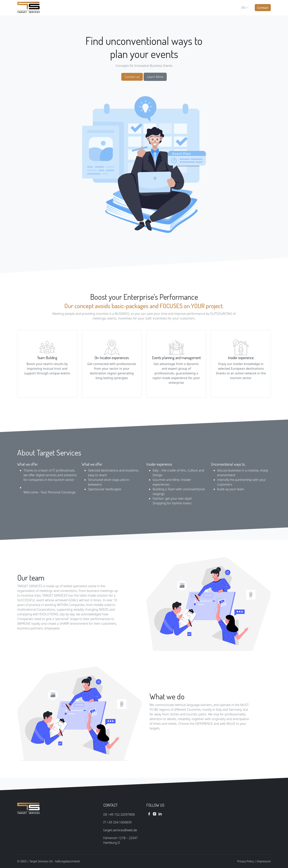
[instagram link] (155, 814)
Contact (263, 8)
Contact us (132, 77)
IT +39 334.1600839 (117, 822)
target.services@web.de (120, 830)
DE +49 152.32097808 (119, 814)
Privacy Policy (246, 861)
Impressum (264, 861)
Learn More (155, 77)
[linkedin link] (160, 814)
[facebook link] (149, 814)
